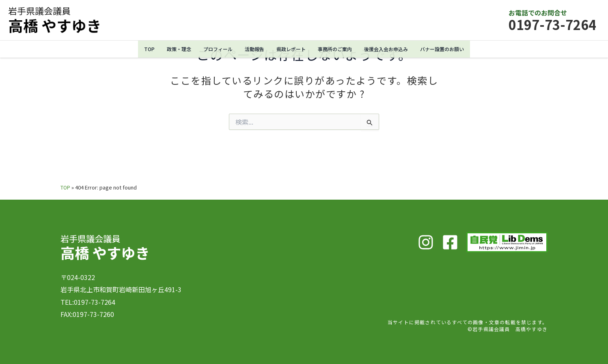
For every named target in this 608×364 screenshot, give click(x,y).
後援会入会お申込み (390, 49)
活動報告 (251, 49)
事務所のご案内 (336, 49)
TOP (140, 49)
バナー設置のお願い (450, 49)
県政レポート (289, 49)
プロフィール (212, 49)
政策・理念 (171, 49)
